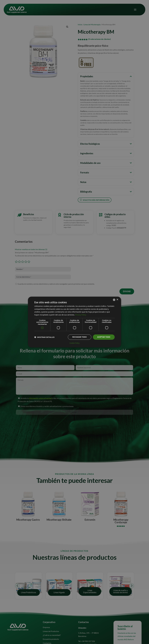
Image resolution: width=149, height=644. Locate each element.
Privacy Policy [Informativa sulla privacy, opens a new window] (81, 315)
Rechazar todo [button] (80, 337)
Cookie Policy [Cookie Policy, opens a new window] (74, 343)
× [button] (117, 300)
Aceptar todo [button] (104, 337)
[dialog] (74, 322)
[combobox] (114, 300)
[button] (44, 337)
